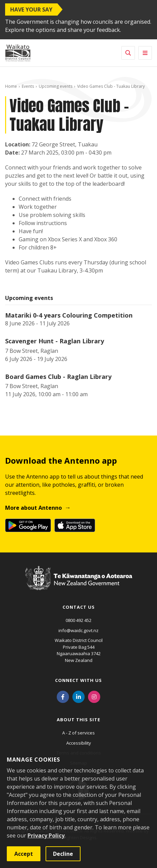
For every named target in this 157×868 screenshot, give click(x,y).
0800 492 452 (78, 620)
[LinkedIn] (78, 696)
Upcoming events (56, 86)
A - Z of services (78, 733)
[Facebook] (63, 696)
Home (11, 86)
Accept (24, 854)
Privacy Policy (46, 835)
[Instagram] (94, 696)
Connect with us (78, 680)
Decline (63, 854)
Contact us (79, 607)
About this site (78, 720)
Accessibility (79, 743)
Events (28, 86)
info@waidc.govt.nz (78, 630)
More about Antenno (33, 508)
